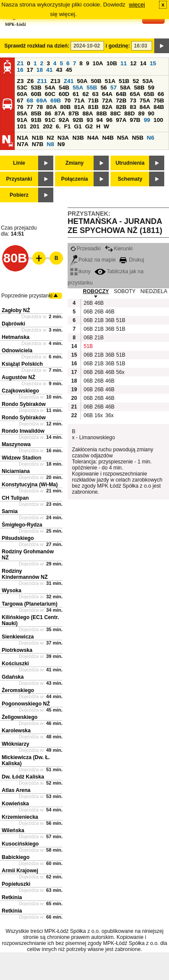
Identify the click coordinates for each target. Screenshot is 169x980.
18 (40, 70)
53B (36, 88)
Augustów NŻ (18, 377)
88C (115, 113)
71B (93, 101)
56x (120, 372)
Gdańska (13, 677)
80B (65, 107)
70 (67, 101)
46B (99, 303)
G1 (78, 126)
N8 (50, 144)
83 (133, 107)
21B (99, 320)
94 (99, 120)
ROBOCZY (96, 291)
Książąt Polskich (22, 364)
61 (76, 94)
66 (161, 94)
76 (20, 107)
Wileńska (13, 830)
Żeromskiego (18, 690)
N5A (123, 138)
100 (158, 120)
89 (141, 113)
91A (22, 120)
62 (86, 94)
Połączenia (75, 179)
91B (36, 120)
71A (79, 101)
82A (107, 107)
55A (78, 88)
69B (55, 101)
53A (148, 81)
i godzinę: (118, 46)
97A (121, 120)
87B (74, 113)
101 (22, 126)
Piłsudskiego (18, 538)
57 (113, 88)
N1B (37, 138)
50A (82, 81)
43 (59, 70)
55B (92, 88)
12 (133, 63)
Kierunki (119, 249)
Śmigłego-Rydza (22, 525)
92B (78, 120)
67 (20, 101)
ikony (80, 271)
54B (64, 88)
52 (136, 81)
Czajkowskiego (20, 391)
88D (130, 113)
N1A (23, 138)
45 (69, 70)
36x (109, 415)
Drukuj (132, 260)
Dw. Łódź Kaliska (23, 777)
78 (40, 107)
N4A (93, 138)
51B (124, 81)
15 (153, 63)
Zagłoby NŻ (16, 310)
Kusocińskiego (20, 844)
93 (90, 120)
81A (79, 107)
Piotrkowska (17, 650)
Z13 (55, 81)
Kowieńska (15, 804)
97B (135, 120)
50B (96, 81)
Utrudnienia (130, 163)
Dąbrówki (13, 324)
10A (98, 63)
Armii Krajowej (20, 871)
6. (58, 126)
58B (139, 88)
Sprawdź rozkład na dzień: (37, 46)
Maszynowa (16, 444)
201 (35, 126)
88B (101, 113)
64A (107, 94)
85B (36, 113)
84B (159, 107)
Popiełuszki (16, 884)
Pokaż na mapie (93, 260)
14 (143, 63)
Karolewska (16, 731)
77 (30, 107)
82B (121, 107)
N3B (78, 138)
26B (88, 303)
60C (50, 94)
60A (22, 94)
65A (135, 94)
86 (48, 113)
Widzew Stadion (21, 458)
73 (133, 101)
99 (147, 120)
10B (112, 63)
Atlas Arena (16, 790)
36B (110, 320)
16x (99, 415)
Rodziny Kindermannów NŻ (25, 574)
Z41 (69, 81)
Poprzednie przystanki (27, 296)
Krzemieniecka (20, 817)
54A (50, 88)
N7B (37, 144)
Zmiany (75, 163)
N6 (151, 138)
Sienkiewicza (18, 637)
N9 (61, 144)
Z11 (42, 81)
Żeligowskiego (20, 717)
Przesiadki (85, 249)
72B (121, 101)
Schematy (130, 179)
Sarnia (10, 511)
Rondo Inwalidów (23, 431)
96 (109, 120)
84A (145, 107)
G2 (89, 126)
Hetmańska (16, 337)
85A (22, 113)
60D (64, 94)
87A (60, 113)
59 (151, 88)
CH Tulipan (15, 498)
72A (107, 101)
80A (52, 107)
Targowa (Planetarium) (29, 604)
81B (93, 107)
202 (48, 126)
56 (104, 88)
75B (159, 101)
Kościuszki (15, 664)
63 (96, 94)
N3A (63, 138)
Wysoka (11, 591)
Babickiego (16, 857)
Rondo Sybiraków (24, 404)
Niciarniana (16, 471)
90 (151, 113)
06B (88, 312)
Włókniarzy (15, 744)
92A (64, 120)
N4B (108, 138)
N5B (138, 138)
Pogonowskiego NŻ (26, 704)
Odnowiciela (17, 351)
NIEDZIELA (154, 291)
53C (22, 88)
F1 (68, 126)
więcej (137, 5)
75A (145, 101)
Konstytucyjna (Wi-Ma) (30, 485)
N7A (23, 144)
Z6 (30, 81)
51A (110, 81)
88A (88, 113)
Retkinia (12, 897)
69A (42, 101)
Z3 (20, 81)
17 (30, 70)
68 (30, 101)
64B (121, 94)
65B (149, 94)
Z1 (20, 63)
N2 (50, 138)
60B (36, 94)
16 (20, 70)
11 (124, 63)
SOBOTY (125, 291)
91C (50, 120)
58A (125, 88)
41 (50, 70)
